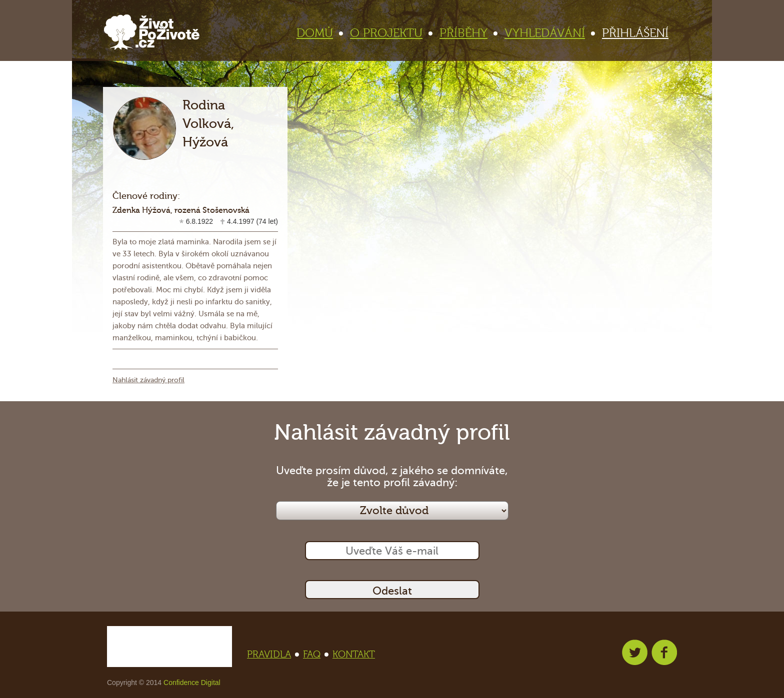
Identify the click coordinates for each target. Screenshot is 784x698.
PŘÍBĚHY (468, 33)
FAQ (315, 655)
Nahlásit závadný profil (148, 380)
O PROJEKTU (390, 33)
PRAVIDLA (272, 655)
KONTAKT (354, 655)
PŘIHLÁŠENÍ (635, 33)
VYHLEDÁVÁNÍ (549, 33)
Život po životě (152, 32)
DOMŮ (319, 33)
